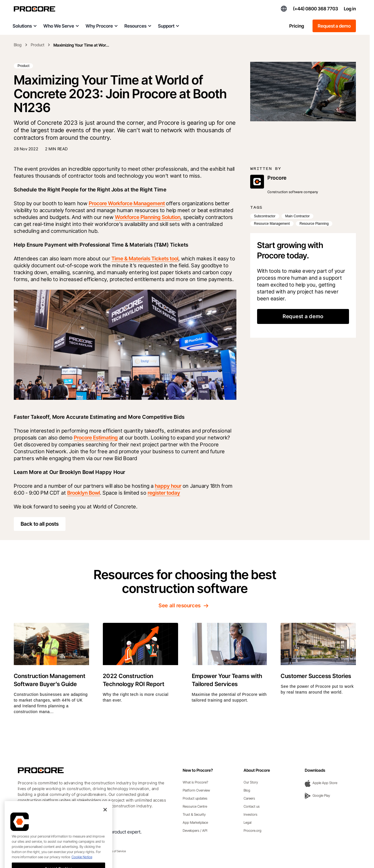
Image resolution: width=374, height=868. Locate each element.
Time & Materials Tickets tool (145, 259)
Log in (350, 9)
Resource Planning (314, 224)
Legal (247, 822)
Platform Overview (196, 790)
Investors (250, 814)
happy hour (168, 486)
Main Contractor (297, 216)
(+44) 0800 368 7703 (316, 9)
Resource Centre (195, 806)
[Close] (105, 830)
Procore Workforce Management (127, 203)
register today (164, 493)
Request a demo (334, 26)
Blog (18, 45)
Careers (249, 798)
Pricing (297, 26)
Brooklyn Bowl (84, 493)
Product (37, 45)
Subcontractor (265, 216)
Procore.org (252, 830)
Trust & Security (194, 814)
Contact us (252, 806)
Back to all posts (40, 524)
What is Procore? (195, 782)
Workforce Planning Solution (148, 217)
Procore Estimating (96, 438)
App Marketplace (195, 822)
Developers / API (195, 830)
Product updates (195, 798)
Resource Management (272, 224)
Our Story (251, 782)
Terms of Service (116, 851)
